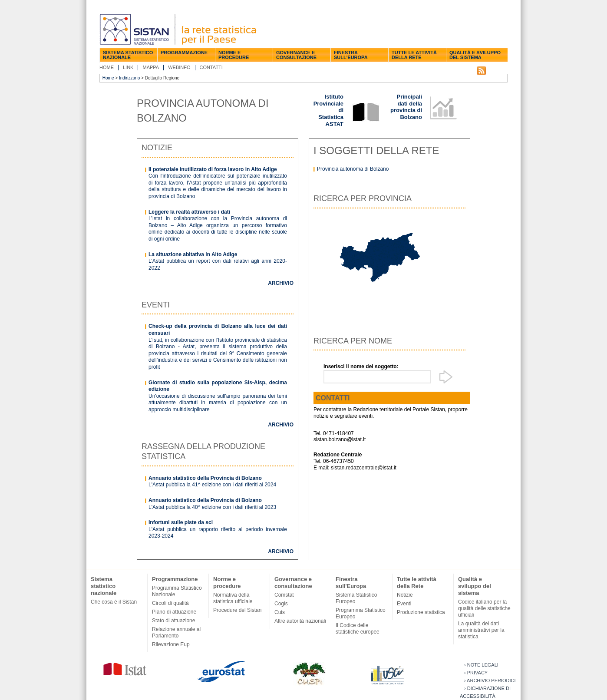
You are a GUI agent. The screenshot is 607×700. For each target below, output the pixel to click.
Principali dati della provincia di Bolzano (406, 107)
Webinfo (179, 67)
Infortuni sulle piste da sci (181, 522)
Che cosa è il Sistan (114, 602)
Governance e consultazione (296, 55)
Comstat (284, 595)
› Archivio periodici (490, 680)
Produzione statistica (421, 612)
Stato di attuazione (173, 621)
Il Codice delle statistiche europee (358, 629)
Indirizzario (129, 78)
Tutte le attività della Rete (414, 55)
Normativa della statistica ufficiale (233, 598)
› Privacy (476, 673)
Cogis (281, 604)
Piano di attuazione (174, 612)
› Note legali (481, 665)
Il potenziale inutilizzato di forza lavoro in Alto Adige (213, 169)
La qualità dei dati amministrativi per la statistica (481, 630)
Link (128, 67)
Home (107, 67)
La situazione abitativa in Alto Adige (193, 254)
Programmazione (184, 53)
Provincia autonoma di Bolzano (353, 169)
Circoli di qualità (170, 603)
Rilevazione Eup (171, 644)
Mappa (151, 67)
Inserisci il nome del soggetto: (361, 367)
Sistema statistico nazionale (128, 55)
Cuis (280, 612)
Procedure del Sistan (237, 610)
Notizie (405, 595)
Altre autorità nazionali (300, 621)
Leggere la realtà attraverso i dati (189, 212)
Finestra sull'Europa (351, 55)
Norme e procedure (234, 55)
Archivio (281, 283)
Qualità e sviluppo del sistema (475, 55)
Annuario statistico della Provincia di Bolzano (205, 478)
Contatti (211, 67)
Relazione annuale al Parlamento (176, 632)
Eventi (404, 604)
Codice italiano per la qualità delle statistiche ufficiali (484, 608)
